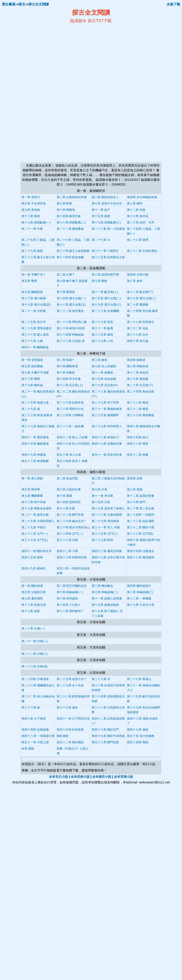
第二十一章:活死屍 (34, 311)
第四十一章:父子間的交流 (73, 719)
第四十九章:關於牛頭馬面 (108, 736)
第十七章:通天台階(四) (36, 305)
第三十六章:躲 (31, 707)
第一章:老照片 (31, 197)
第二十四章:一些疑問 (141, 515)
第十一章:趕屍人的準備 (107, 598)
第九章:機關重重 (32, 496)
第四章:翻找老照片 (139, 586)
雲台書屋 (9, 4)
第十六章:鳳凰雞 (138, 379)
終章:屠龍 (28, 749)
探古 (22, 4)
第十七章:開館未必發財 (37, 508)
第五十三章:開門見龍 (105, 742)
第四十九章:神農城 (34, 455)
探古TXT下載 (100, 21)
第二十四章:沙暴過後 (35, 679)
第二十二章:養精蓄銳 (70, 229)
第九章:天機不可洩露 (35, 373)
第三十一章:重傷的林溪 (107, 409)
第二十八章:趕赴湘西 (141, 521)
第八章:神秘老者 (138, 366)
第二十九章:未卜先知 (70, 685)
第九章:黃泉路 (31, 210)
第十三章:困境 (31, 216)
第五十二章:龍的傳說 (70, 742)
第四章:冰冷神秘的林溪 (142, 197)
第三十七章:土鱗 (32, 341)
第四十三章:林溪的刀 (105, 437)
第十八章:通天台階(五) (71, 305)
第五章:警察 (29, 281)
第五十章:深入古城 (69, 455)
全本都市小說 (102, 777)
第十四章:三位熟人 (69, 605)
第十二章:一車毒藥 (139, 598)
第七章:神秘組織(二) (105, 592)
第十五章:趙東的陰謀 (105, 605)
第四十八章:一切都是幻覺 (38, 736)
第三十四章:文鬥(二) (70, 534)
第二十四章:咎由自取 (141, 391)
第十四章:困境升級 (69, 216)
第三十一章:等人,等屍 (106, 527)
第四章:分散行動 (138, 275)
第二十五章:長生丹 (34, 322)
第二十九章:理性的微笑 (37, 328)
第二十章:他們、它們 (141, 222)
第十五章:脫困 (101, 216)
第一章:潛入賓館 (32, 478)
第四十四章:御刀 (138, 437)
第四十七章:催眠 (138, 730)
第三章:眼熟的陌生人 (105, 197)
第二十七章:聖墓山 (139, 679)
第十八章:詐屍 (66, 508)
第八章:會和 (135, 281)
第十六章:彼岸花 (138, 216)
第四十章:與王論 (138, 341)
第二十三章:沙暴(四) (35, 666)
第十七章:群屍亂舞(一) (36, 222)
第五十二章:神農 (138, 455)
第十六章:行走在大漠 (141, 605)
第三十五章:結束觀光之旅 (108, 257)
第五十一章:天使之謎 (35, 742)
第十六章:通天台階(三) (141, 298)
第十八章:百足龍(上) (70, 385)
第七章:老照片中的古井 (107, 203)
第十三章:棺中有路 (34, 502)
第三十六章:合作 (138, 335)
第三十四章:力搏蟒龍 (70, 415)
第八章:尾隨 (135, 489)
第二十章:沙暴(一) (33, 628)
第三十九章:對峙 (102, 540)
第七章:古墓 (99, 489)
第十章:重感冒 (66, 292)
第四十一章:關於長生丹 (37, 551)
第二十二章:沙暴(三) (35, 654)
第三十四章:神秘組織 (70, 335)
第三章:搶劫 (99, 360)
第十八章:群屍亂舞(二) (71, 222)
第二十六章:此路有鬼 (70, 403)
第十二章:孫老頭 (138, 373)
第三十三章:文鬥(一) (35, 534)
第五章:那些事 (31, 489)
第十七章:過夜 (31, 611)
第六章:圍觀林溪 (67, 366)
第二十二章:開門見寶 (70, 515)
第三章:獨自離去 (102, 586)
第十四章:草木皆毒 (69, 379)
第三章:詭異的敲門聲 (105, 275)
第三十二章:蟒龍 (138, 409)
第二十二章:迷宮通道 (70, 311)
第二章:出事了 (66, 275)
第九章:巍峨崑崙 (32, 292)
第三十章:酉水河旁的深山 (73, 527)
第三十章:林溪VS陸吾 (71, 328)
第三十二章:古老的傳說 (142, 251)
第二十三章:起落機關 (105, 311)
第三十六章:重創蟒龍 (141, 415)
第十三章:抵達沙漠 (34, 605)
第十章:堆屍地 (66, 210)
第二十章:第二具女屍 (141, 508)
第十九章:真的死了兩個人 (108, 508)
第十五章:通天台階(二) (106, 298)
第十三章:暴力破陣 (34, 298)
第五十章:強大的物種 (141, 736)
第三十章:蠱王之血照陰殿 (73, 251)
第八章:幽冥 (135, 203)
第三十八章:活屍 (67, 540)
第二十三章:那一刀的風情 (108, 229)
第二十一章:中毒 (32, 229)
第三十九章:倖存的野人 (107, 426)
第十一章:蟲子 (101, 210)
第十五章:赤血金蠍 (104, 379)
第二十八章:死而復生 (141, 322)
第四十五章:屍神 (32, 557)
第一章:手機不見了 (34, 275)
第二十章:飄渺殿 (138, 305)
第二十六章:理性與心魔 (72, 322)
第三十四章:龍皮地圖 (70, 257)
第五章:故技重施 (32, 366)
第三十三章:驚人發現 (35, 335)
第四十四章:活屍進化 (141, 551)
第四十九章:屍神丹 (34, 568)
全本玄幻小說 (58, 777)
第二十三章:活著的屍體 (107, 515)
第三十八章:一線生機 (70, 426)
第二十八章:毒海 (138, 403)
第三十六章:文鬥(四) (140, 534)
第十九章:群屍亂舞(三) (106, 222)
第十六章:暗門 (136, 502)
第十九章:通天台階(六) (106, 305)
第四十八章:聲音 (138, 444)
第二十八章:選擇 (138, 240)
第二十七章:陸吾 (102, 322)
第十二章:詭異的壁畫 (141, 496)
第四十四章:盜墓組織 (35, 730)
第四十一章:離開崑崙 (35, 347)
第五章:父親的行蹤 (34, 592)
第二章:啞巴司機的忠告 (72, 586)
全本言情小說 (124, 777)
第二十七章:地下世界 (105, 403)
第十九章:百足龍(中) (105, 385)
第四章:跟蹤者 (136, 360)
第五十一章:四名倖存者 (107, 455)
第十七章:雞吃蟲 (32, 385)
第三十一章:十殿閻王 (105, 251)
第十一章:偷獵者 (102, 373)
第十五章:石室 (101, 502)
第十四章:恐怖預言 (69, 502)
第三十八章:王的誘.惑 (71, 341)
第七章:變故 (99, 281)
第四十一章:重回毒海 (35, 437)
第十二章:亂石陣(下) (140, 292)
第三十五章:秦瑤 (102, 335)
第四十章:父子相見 (34, 719)
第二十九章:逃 (31, 409)
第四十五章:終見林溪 (70, 730)
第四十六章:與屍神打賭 (72, 557)
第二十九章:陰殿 (32, 251)
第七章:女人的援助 (104, 366)
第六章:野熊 (64, 203)
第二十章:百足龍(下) (140, 385)
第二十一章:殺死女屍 (35, 515)
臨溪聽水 (78, 21)
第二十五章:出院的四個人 (38, 521)
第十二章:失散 (136, 210)
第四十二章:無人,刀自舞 (72, 437)
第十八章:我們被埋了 (70, 611)
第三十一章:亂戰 (102, 328)
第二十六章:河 (101, 679)
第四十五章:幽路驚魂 (35, 444)
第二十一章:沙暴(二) (35, 641)
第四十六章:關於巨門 (105, 730)
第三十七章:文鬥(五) (35, 540)
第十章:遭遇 (64, 496)
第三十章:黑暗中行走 (70, 409)
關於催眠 (63, 736)
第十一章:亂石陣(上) (105, 292)
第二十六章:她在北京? (71, 521)
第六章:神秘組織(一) (70, 592)
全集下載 (173, 4)
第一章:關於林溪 (32, 586)
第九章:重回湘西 (32, 598)
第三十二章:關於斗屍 (141, 527)
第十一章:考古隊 (102, 496)
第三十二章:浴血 (138, 328)
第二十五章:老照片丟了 (72, 679)
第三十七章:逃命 (67, 707)
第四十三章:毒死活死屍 (107, 551)
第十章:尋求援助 (67, 598)
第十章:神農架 (66, 373)
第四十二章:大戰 (67, 551)
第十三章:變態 (31, 379)
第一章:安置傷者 (32, 360)
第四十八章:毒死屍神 (141, 557)
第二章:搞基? (65, 360)
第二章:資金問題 (67, 478)
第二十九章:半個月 (34, 527)
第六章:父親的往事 (69, 489)
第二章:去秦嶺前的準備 (72, 197)
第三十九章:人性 (102, 341)
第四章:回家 (135, 478)
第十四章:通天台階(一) (71, 298)
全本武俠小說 (80, 777)
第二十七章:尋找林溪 (105, 521)
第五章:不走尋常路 (34, 203)
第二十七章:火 (101, 240)
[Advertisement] (47, 57)
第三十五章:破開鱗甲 (105, 415)
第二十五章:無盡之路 (35, 403)
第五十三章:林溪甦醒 (35, 461)
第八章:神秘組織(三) (140, 592)
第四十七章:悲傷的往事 (107, 444)
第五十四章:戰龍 (138, 742)
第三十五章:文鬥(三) (105, 534)
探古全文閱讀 (39, 4)
